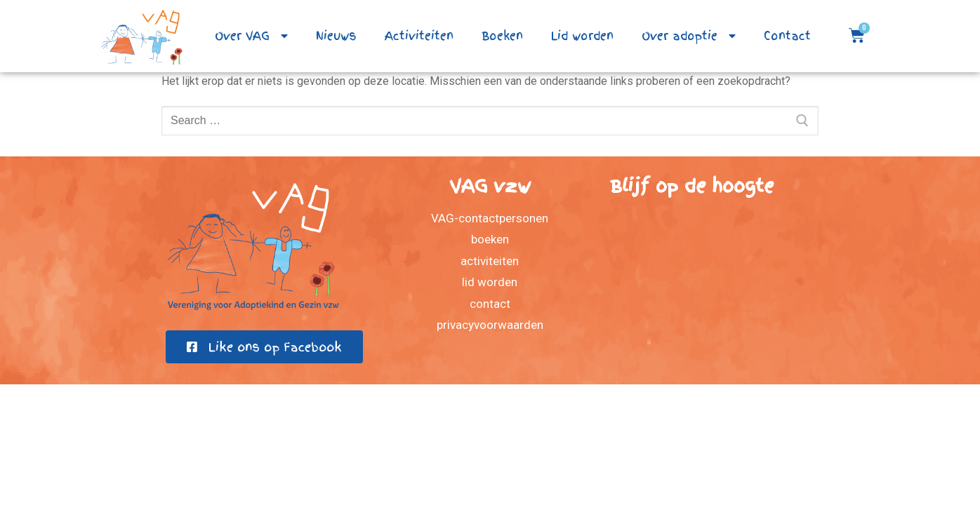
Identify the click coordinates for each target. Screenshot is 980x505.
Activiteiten (419, 36)
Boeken (502, 36)
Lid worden (582, 36)
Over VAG (251, 36)
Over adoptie (689, 36)
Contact (787, 36)
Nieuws (336, 36)
